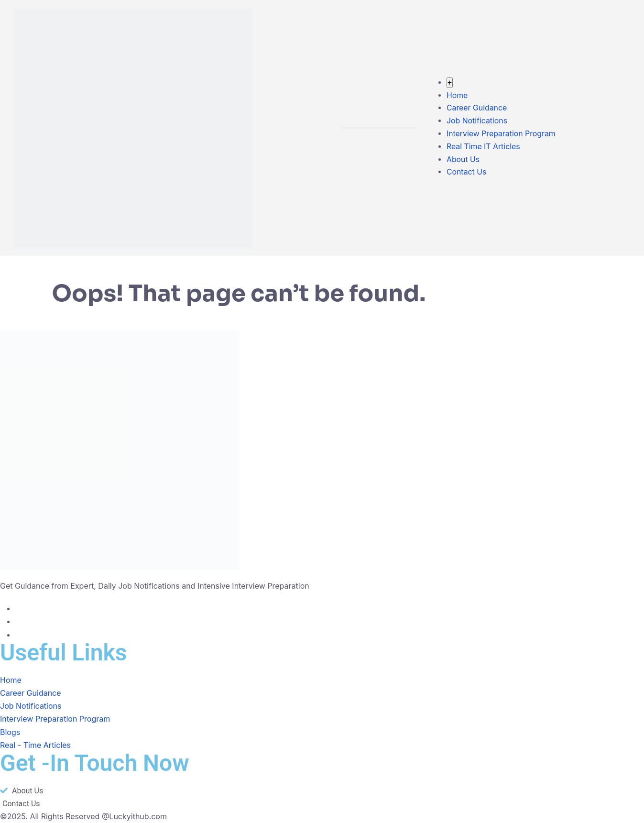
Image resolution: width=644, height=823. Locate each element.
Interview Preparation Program (501, 134)
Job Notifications (477, 121)
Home (457, 95)
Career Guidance (477, 108)
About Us (463, 160)
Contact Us (466, 173)
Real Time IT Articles (483, 147)
